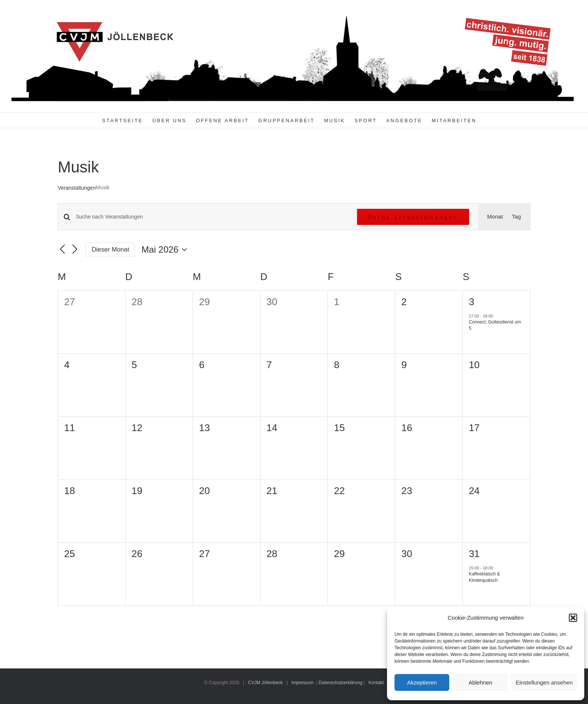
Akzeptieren (422, 682)
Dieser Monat (111, 249)
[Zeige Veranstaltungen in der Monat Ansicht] (495, 217)
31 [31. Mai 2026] (474, 554)
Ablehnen (480, 682)
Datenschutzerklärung (341, 683)
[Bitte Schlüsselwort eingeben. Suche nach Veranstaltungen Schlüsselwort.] (212, 217)
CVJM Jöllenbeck (265, 683)
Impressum (302, 683)
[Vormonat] (62, 250)
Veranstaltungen (77, 188)
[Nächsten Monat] (75, 250)
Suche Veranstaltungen (413, 217)
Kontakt (376, 683)
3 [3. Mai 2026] (471, 302)
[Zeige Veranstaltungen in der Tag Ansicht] (516, 217)
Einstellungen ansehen (544, 682)
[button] (573, 618)
